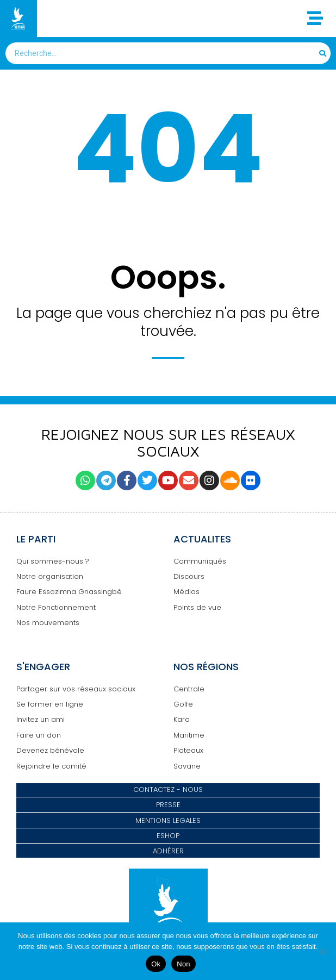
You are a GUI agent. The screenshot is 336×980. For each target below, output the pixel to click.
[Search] (323, 53)
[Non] (322, 951)
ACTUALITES (202, 539)
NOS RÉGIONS (206, 667)
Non (183, 964)
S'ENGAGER (43, 667)
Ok (156, 964)
